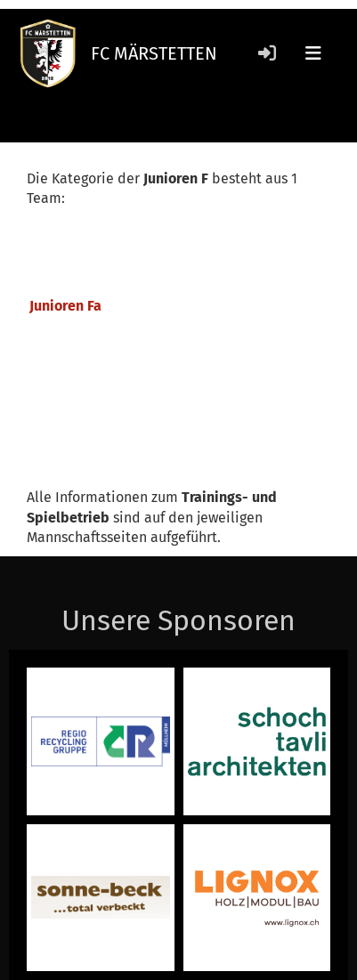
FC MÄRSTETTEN (154, 53)
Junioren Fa (65, 306)
